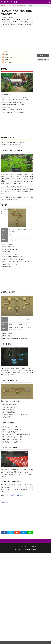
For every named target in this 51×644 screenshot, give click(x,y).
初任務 (5, 54)
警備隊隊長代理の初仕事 (17, 495)
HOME (3, 5)
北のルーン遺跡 (7, 62)
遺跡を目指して (7, 57)
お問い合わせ (34, 546)
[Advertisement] (17, 38)
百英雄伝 (8, 5)
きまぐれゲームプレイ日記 (9, 2)
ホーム (16, 546)
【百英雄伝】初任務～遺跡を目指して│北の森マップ (22, 5)
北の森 (5, 60)
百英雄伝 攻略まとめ (6, 502)
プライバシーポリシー (24, 546)
